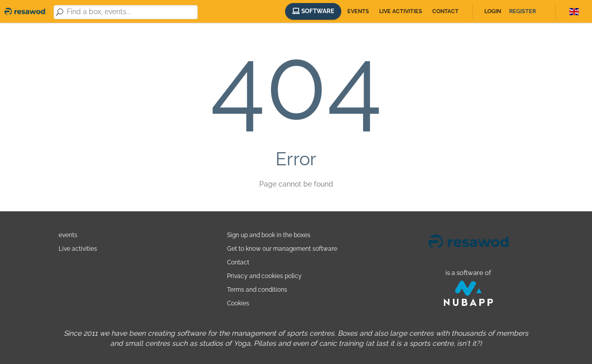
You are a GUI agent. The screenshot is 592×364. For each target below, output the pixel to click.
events (68, 235)
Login (493, 11)
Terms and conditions (257, 289)
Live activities (401, 11)
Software (313, 11)
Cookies (238, 303)
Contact (445, 11)
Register (522, 11)
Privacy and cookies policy (264, 276)
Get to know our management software (282, 248)
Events (358, 11)
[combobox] (130, 12)
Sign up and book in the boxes (269, 235)
